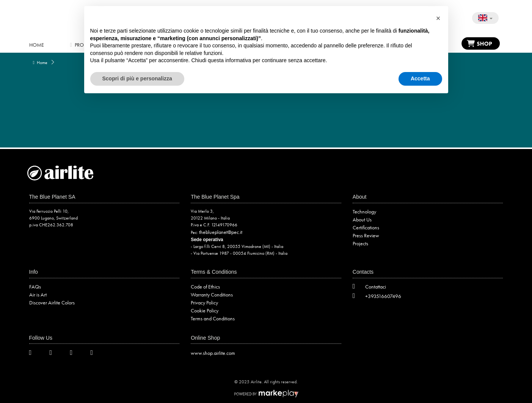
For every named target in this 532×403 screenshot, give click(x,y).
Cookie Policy (205, 310)
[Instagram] (76, 354)
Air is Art (38, 295)
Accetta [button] (420, 78)
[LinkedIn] (96, 354)
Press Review (366, 235)
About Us (362, 220)
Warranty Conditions (212, 295)
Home (37, 45)
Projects (360, 243)
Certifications (366, 227)
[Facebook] (55, 354)
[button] (438, 18)
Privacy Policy (204, 303)
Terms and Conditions (213, 318)
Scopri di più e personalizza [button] (137, 78)
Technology (364, 212)
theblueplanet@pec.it (221, 232)
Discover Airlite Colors (52, 303)
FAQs (35, 287)
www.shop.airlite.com (213, 353)
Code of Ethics (205, 287)
